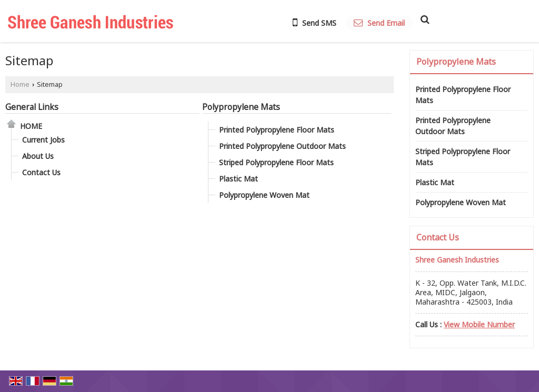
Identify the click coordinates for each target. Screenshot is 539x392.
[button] (479, 324)
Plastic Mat (238, 179)
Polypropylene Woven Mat (264, 195)
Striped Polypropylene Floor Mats (276, 162)
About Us (38, 156)
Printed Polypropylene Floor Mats (277, 130)
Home (20, 84)
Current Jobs (43, 140)
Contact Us (41, 172)
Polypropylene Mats (241, 107)
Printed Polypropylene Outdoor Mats (282, 146)
